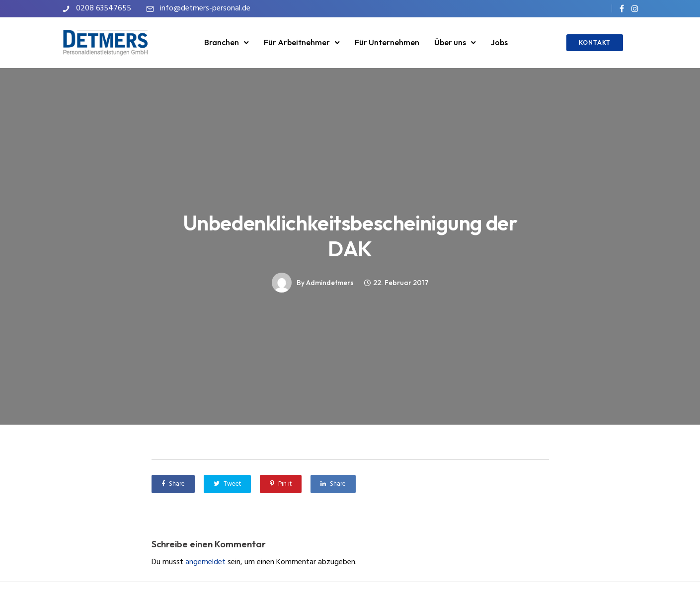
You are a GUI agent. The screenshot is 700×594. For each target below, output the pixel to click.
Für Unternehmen (387, 42)
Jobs (499, 42)
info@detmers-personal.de (205, 8)
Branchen (222, 42)
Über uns (450, 42)
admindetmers (330, 283)
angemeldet (205, 562)
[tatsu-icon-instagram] (635, 8)
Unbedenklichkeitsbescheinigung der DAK (350, 236)
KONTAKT (595, 42)
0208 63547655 (104, 8)
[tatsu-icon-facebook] (622, 8)
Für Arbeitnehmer (297, 42)
